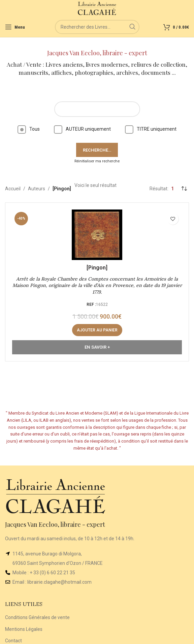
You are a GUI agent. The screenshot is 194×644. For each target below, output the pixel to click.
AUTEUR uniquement (82, 129)
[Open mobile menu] (15, 27)
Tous (29, 129)
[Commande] (184, 189)
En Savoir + (97, 347)
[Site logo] (97, 8)
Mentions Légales (24, 629)
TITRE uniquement (151, 129)
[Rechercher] (97, 27)
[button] (97, 330)
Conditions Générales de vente (37, 617)
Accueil (13, 189)
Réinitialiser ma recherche (97, 161)
